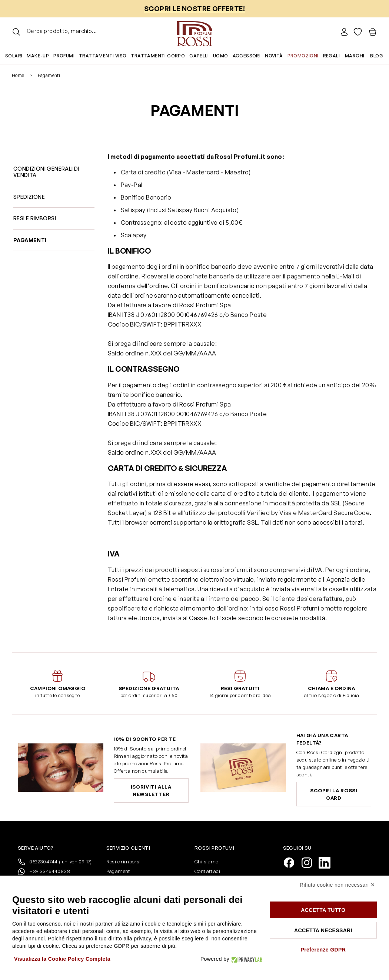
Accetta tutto (323, 910)
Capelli (199, 56)
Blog (377, 56)
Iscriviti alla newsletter (151, 790)
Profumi (64, 56)
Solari (14, 56)
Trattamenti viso (103, 56)
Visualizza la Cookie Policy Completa (62, 959)
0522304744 (55, 862)
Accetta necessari (323, 930)
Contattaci (207, 871)
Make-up (38, 56)
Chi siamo (207, 862)
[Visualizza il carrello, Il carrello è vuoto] (373, 32)
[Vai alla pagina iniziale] (194, 32)
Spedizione (29, 197)
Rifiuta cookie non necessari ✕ (337, 885)
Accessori (247, 56)
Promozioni (303, 56)
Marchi (355, 56)
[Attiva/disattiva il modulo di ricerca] (16, 32)
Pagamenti (119, 871)
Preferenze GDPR (323, 950)
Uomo (221, 56)
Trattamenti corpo (158, 56)
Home (18, 75)
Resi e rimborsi (35, 218)
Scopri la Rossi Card (334, 794)
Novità (274, 56)
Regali (331, 56)
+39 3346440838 (44, 872)
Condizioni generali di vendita (46, 172)
